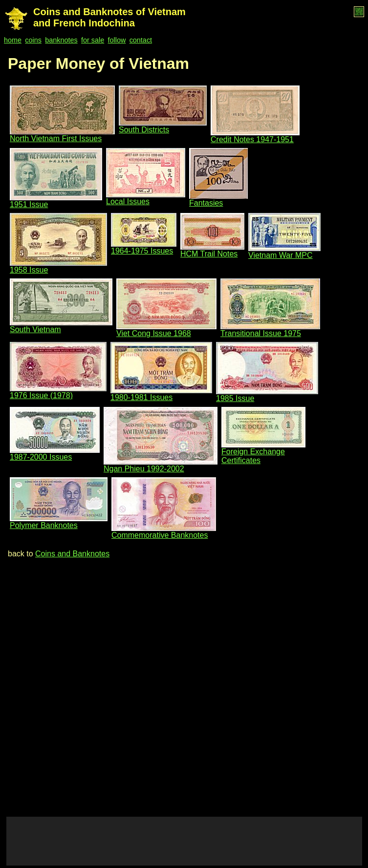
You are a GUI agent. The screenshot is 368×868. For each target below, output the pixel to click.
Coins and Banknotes (72, 554)
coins (33, 40)
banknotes (61, 40)
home (13, 40)
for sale (93, 40)
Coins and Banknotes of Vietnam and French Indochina (109, 17)
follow (117, 40)
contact (141, 40)
